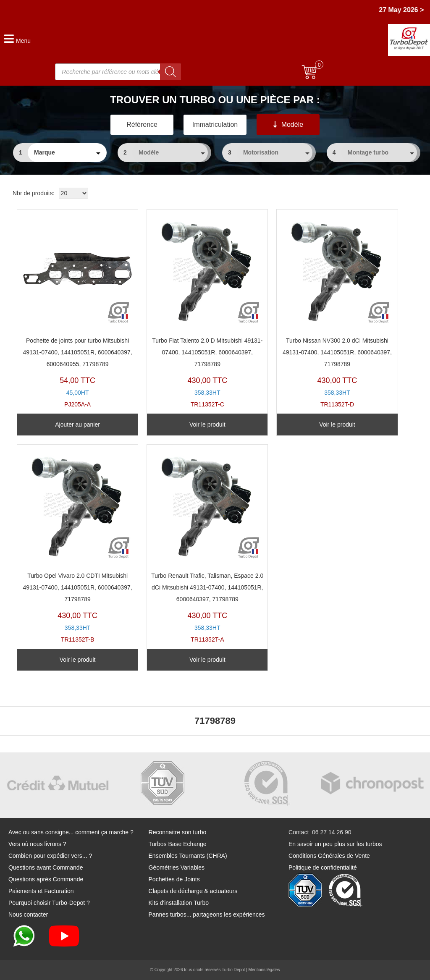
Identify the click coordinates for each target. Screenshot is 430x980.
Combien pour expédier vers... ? (50, 856)
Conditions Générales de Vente (329, 856)
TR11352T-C (207, 311)
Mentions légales (264, 970)
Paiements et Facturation (41, 891)
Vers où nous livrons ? (37, 844)
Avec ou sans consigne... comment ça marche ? (71, 832)
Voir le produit (207, 424)
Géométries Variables (177, 867)
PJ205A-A (77, 311)
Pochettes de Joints (174, 879)
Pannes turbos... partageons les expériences (207, 914)
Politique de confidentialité (323, 867)
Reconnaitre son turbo (178, 832)
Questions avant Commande (46, 867)
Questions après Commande (46, 879)
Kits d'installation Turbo (179, 903)
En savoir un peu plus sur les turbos (335, 844)
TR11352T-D (337, 311)
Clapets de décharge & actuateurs (193, 891)
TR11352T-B (77, 546)
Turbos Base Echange (178, 844)
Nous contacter (28, 914)
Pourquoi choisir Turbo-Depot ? (49, 903)
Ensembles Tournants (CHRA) (188, 856)
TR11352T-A (207, 546)
